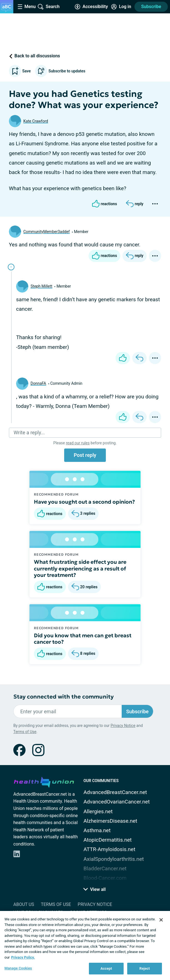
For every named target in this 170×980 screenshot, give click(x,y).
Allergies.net (98, 811)
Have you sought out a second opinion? (84, 502)
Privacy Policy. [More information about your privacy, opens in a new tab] (23, 957)
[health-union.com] (44, 781)
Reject (145, 968)
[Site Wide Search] (49, 7)
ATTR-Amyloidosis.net (109, 849)
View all (94, 889)
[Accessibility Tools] (91, 7)
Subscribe (151, 7)
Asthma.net (97, 830)
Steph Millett (41, 286)
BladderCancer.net (105, 868)
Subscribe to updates (60, 71)
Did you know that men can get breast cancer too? (83, 639)
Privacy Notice (123, 726)
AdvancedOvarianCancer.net (116, 802)
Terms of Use (25, 732)
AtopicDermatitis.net (107, 840)
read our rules (78, 443)
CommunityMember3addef (47, 232)
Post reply (85, 455)
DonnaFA (38, 383)
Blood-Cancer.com (105, 878)
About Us (24, 904)
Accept (106, 968)
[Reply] (135, 204)
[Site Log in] (121, 7)
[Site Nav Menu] (27, 7)
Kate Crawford (36, 121)
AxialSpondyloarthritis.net (113, 859)
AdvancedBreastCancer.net (115, 792)
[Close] (161, 920)
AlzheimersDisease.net (110, 821)
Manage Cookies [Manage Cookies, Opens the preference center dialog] (18, 968)
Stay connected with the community (63, 697)
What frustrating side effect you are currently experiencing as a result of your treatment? (80, 569)
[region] (85, 945)
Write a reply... (29, 433)
